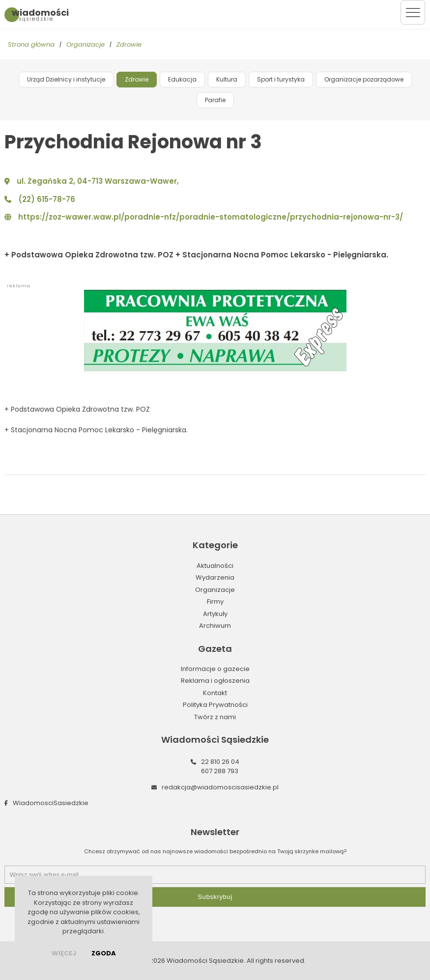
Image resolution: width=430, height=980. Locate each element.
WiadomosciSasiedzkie (51, 803)
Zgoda (104, 953)
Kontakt (215, 693)
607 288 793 (220, 771)
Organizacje (86, 44)
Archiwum (215, 626)
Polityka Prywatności (215, 705)
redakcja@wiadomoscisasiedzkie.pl (220, 787)
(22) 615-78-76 (47, 199)
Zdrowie (129, 44)
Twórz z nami (215, 717)
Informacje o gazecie (215, 669)
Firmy (215, 602)
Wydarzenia (215, 577)
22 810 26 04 (220, 762)
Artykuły (215, 614)
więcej (64, 953)
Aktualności (215, 566)
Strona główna (31, 44)
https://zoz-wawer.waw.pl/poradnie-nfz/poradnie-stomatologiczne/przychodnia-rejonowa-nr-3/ (211, 217)
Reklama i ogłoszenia (215, 681)
